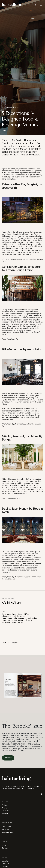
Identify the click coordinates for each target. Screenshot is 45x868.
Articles (5, 808)
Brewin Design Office (20, 614)
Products (5, 811)
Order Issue (8, 758)
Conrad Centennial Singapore (14, 618)
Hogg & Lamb (7, 620)
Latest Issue (6, 827)
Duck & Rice (32, 618)
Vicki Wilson (16, 107)
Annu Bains (6, 614)
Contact (5, 848)
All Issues (5, 829)
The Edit (5, 814)
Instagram (6, 861)
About (4, 845)
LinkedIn (5, 867)
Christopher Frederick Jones (13, 616)
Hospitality (6, 107)
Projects (5, 805)
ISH (15, 620)
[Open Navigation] (41, 5)
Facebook (6, 864)
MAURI (21, 622)
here (4, 261)
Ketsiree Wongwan (9, 622)
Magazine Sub (7, 832)
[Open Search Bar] (35, 5)
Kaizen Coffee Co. (25, 620)
